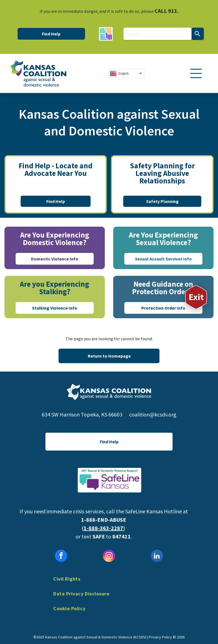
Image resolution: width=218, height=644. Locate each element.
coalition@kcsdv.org (153, 414)
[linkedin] (157, 556)
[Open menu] (196, 73)
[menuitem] (109, 583)
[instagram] (109, 556)
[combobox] (157, 34)
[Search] (198, 34)
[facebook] (61, 556)
